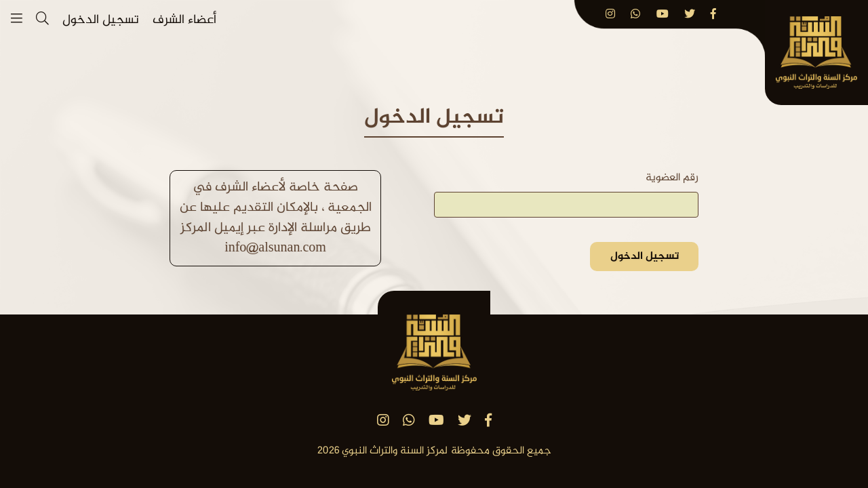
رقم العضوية (672, 178)
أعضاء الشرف (184, 21)
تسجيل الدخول (101, 21)
